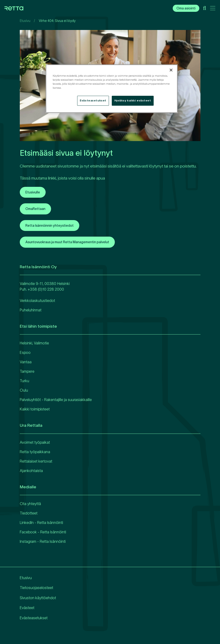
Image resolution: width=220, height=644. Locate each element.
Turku (24, 381)
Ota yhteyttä (30, 504)
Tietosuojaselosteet (36, 588)
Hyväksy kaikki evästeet (133, 100)
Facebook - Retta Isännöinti (43, 532)
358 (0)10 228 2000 (47, 289)
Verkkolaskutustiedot (37, 301)
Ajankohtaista (31, 471)
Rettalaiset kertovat (36, 461)
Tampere (27, 371)
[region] (112, 89)
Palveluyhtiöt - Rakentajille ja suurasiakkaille (56, 400)
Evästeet (27, 608)
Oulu (24, 390)
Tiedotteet (29, 513)
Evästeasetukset (34, 618)
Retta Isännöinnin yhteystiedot (50, 226)
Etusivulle (33, 192)
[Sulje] (171, 70)
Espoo (25, 352)
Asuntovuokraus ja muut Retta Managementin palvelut (67, 242)
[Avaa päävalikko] (213, 9)
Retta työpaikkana (35, 452)
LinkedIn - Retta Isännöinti (41, 523)
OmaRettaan (35, 209)
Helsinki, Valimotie (34, 343)
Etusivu (25, 21)
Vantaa (26, 362)
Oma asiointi (186, 8)
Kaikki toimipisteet (35, 409)
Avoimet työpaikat (35, 442)
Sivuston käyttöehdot (38, 598)
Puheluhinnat (31, 310)
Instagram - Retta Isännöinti (43, 541)
